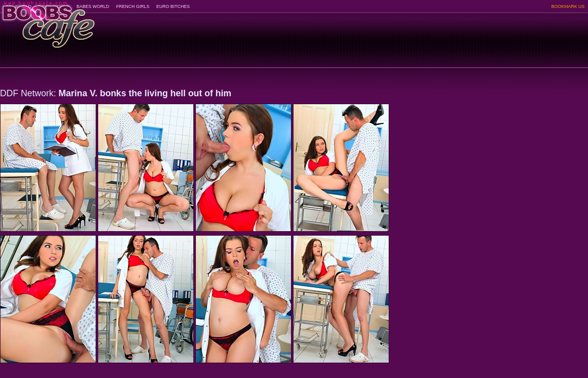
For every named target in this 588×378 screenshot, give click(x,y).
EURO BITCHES (173, 6)
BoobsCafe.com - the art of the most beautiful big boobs (48, 21)
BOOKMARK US (568, 6)
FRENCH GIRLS (133, 6)
